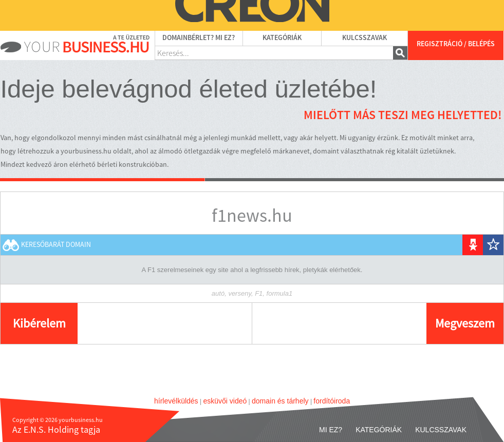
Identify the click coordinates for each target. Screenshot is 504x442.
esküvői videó (225, 401)
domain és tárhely (280, 401)
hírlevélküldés (176, 401)
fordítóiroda (332, 401)
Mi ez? (331, 430)
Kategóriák (282, 38)
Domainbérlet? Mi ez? (199, 38)
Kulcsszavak (365, 38)
